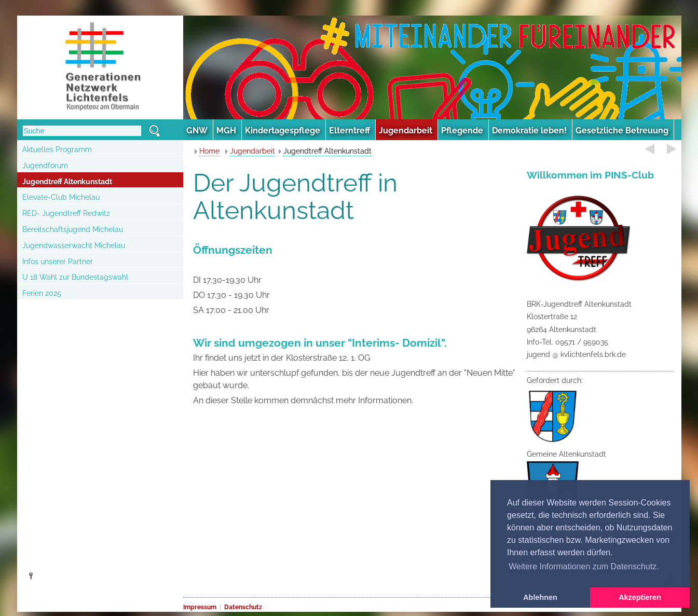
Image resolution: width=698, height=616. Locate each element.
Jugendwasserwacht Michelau (74, 245)
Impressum (200, 607)
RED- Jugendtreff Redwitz (66, 213)
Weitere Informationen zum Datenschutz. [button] (584, 566)
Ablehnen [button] (540, 597)
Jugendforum (45, 166)
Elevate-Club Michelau (61, 197)
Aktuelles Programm (57, 149)
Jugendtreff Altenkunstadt (67, 182)
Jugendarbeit (252, 151)
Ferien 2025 (42, 293)
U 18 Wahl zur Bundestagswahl (75, 277)
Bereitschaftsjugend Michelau (73, 229)
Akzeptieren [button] (640, 597)
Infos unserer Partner (58, 262)
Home (209, 151)
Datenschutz (243, 607)
